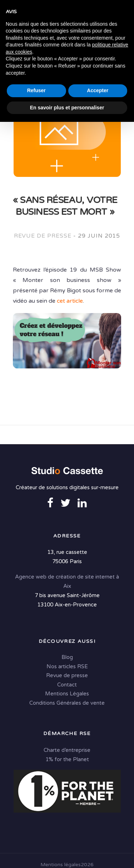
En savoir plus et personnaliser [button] (67, 853)
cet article (70, 301)
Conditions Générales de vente (67, 704)
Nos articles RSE (67, 667)
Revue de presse (43, 236)
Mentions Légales (67, 694)
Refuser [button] (36, 837)
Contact (67, 685)
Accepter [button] (98, 837)
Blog (67, 658)
